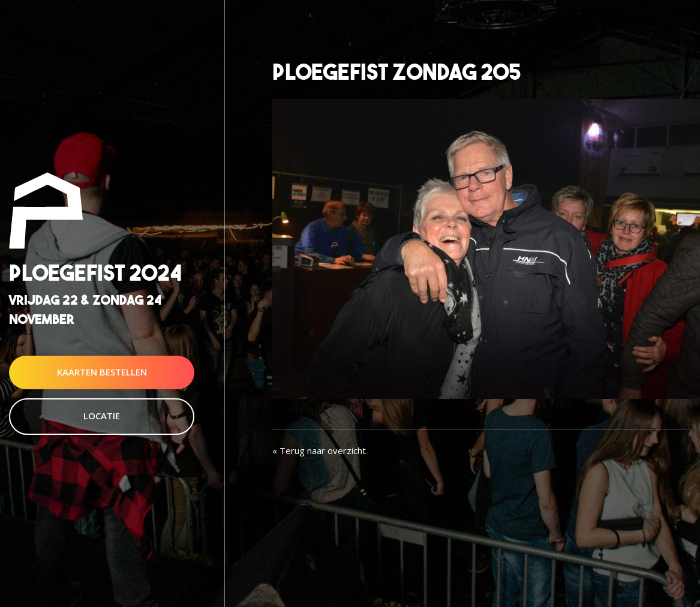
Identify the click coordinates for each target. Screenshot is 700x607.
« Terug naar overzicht (319, 450)
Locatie (102, 416)
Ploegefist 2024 (95, 273)
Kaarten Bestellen (102, 372)
